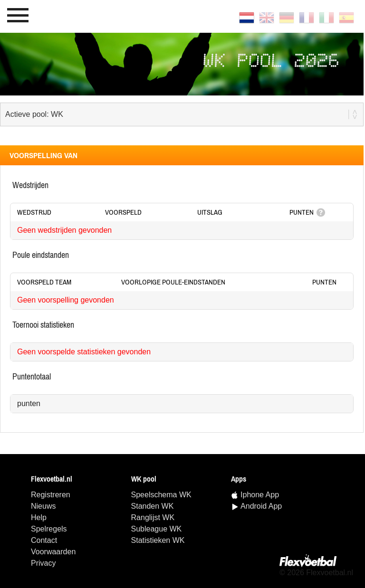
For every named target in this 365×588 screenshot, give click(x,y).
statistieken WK (158, 540)
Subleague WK (157, 529)
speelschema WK (161, 495)
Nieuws (43, 506)
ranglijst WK (153, 517)
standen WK (153, 506)
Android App (261, 506)
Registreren (51, 495)
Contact (44, 540)
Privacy (43, 563)
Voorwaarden (53, 552)
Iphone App (260, 495)
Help (39, 517)
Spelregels (49, 529)
